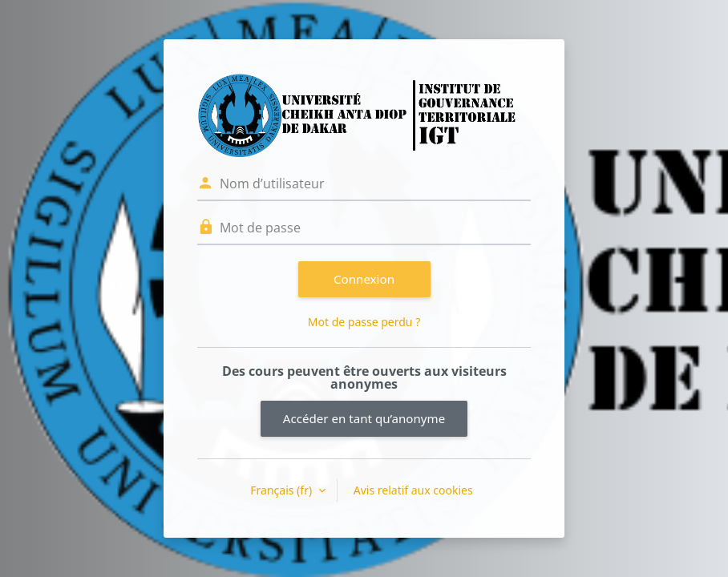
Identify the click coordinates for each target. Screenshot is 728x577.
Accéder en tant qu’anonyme (364, 418)
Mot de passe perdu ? (364, 322)
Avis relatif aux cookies (413, 490)
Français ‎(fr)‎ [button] (282, 490)
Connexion (364, 279)
